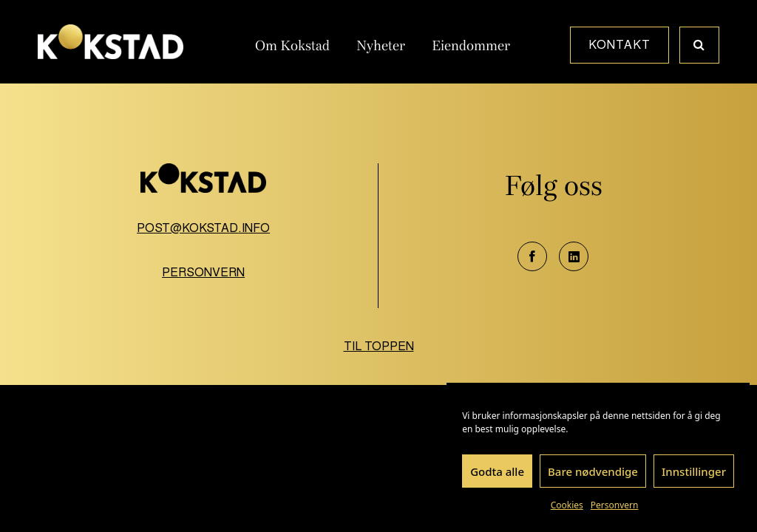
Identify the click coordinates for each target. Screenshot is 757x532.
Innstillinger (694, 471)
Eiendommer (471, 46)
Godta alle (497, 471)
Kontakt (619, 45)
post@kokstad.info (203, 228)
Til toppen (379, 346)
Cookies (567, 505)
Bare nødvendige (593, 471)
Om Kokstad (292, 46)
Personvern (615, 505)
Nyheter (381, 46)
